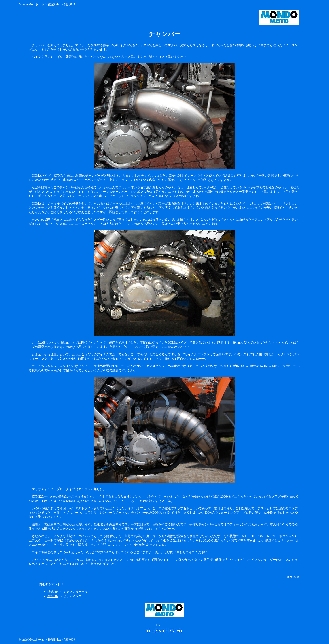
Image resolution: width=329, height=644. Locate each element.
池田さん (60, 220)
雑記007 (53, 596)
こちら (157, 529)
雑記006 (53, 592)
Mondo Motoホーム (32, 4)
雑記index (54, 4)
